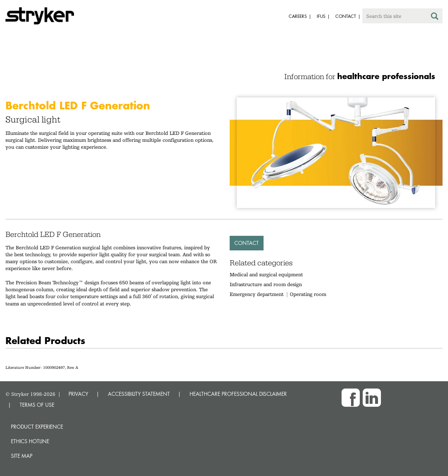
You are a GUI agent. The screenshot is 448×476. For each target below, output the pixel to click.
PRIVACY (78, 394)
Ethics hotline (30, 441)
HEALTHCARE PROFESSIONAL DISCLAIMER (238, 394)
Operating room (308, 294)
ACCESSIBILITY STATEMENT (139, 394)
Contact (247, 243)
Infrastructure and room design (266, 284)
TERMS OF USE (37, 405)
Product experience (37, 427)
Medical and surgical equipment (266, 274)
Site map (22, 456)
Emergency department (257, 294)
